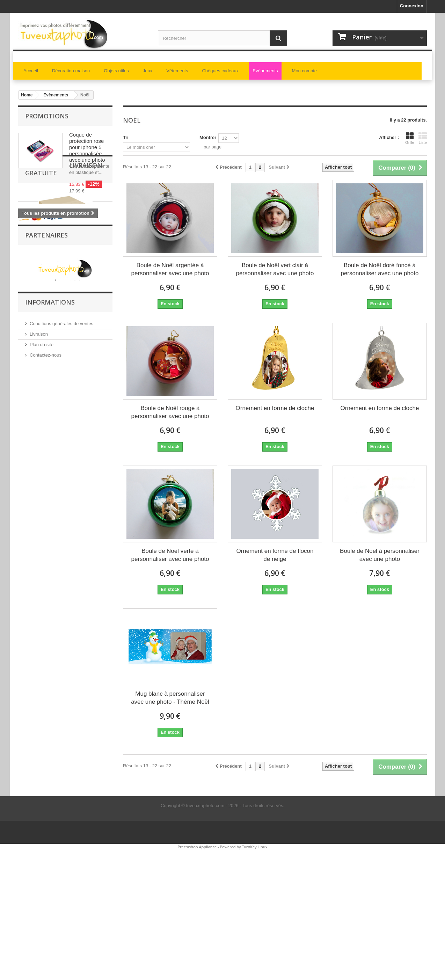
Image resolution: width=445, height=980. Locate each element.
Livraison (39, 621)
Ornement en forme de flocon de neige (275, 555)
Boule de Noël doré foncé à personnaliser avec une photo (380, 269)
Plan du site (42, 631)
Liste (423, 138)
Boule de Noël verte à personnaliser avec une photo (170, 555)
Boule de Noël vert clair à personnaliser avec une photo (275, 269)
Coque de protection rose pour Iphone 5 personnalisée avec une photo (87, 147)
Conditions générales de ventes (61, 610)
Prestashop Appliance (197, 847)
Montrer (208, 137)
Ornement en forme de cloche (275, 408)
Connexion (412, 6)
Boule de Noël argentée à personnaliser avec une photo (170, 269)
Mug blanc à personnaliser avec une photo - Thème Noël (170, 698)
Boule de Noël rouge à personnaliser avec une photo (170, 412)
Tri (126, 137)
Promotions (47, 116)
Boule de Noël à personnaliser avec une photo (380, 555)
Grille (410, 138)
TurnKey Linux (255, 847)
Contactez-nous (46, 642)
